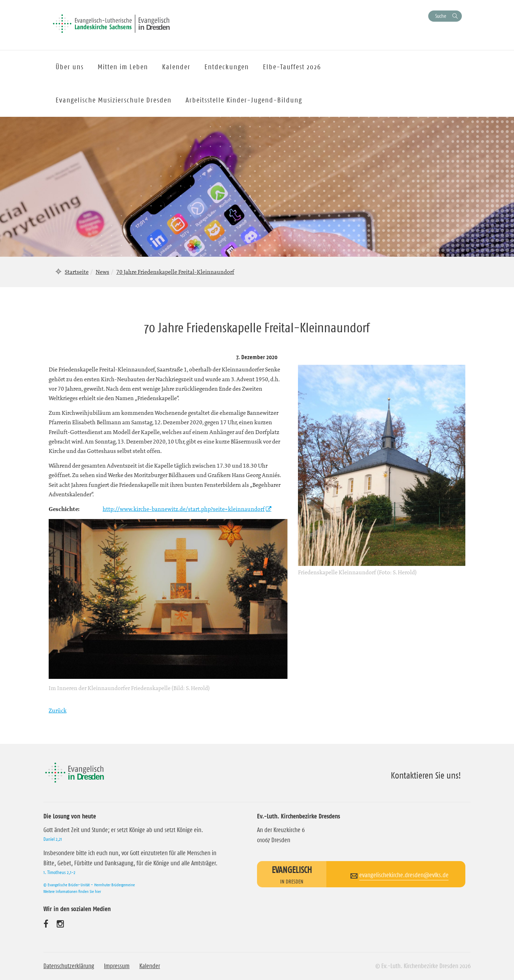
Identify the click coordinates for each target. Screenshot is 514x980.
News (102, 272)
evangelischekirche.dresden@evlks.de (404, 875)
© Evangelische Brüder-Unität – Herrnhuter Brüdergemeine (89, 885)
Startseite (77, 272)
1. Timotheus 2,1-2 (59, 872)
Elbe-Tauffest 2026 (292, 67)
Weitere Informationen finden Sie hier (72, 891)
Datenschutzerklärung (69, 966)
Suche (441, 16)
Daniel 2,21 (53, 839)
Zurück (58, 710)
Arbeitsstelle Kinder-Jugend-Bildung (244, 100)
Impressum (117, 966)
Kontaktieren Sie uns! (426, 775)
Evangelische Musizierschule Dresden (114, 100)
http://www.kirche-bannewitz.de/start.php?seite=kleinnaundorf (184, 509)
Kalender (150, 966)
